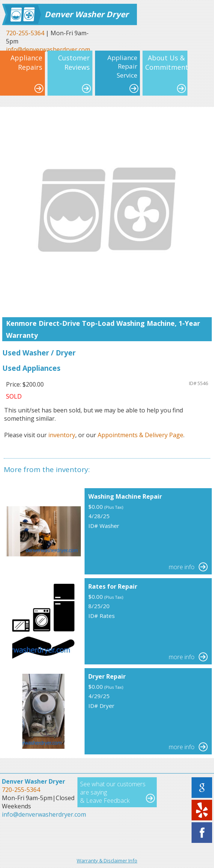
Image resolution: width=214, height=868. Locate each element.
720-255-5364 (25, 33)
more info (182, 567)
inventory (62, 435)
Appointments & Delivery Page (140, 435)
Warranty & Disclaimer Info (107, 861)
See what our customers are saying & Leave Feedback (113, 792)
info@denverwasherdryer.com (44, 814)
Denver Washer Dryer (87, 14)
